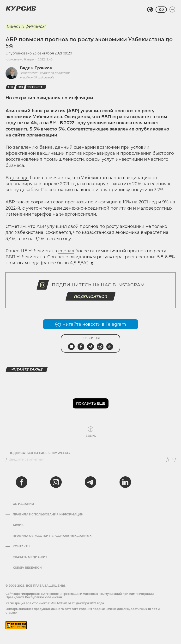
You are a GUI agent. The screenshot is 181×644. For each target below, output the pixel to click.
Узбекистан (36, 87)
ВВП (20, 87)
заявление (122, 129)
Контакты (21, 546)
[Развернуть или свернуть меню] (172, 10)
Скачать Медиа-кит (30, 557)
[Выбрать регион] (150, 10)
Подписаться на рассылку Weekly (39, 453)
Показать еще (91, 403)
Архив (18, 525)
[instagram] (56, 482)
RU (161, 10)
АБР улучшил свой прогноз (67, 226)
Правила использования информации (48, 514)
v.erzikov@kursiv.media (37, 77)
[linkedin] (125, 482)
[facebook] (22, 482)
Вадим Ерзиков (36, 68)
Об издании (23, 504)
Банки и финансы (26, 26)
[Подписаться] (172, 459)
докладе (19, 178)
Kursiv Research (27, 568)
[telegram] (90, 482)
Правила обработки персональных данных (52, 536)
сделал (66, 251)
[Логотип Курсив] (21, 8)
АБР (10, 87)
